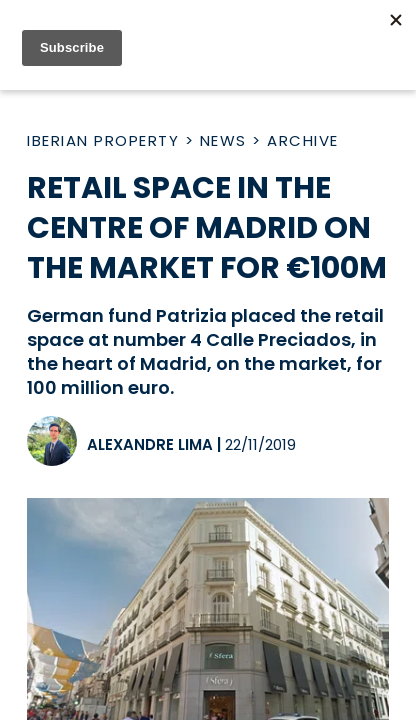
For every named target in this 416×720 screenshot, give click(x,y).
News (223, 140)
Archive (303, 140)
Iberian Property (103, 140)
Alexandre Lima (150, 444)
